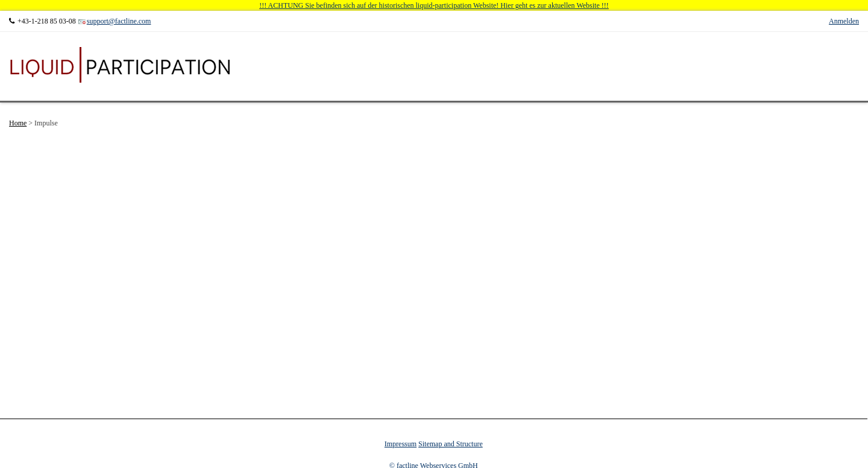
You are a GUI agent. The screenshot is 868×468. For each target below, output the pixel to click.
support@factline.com (119, 21)
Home (18, 123)
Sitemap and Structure (451, 444)
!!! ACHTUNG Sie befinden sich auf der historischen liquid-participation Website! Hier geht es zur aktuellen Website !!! (434, 5)
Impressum (401, 444)
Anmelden (844, 21)
